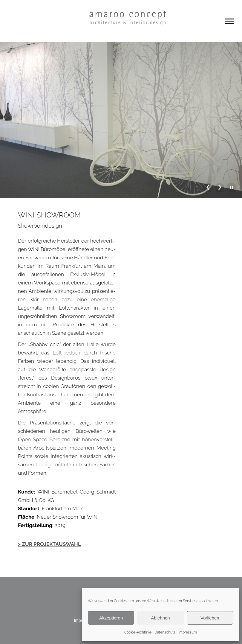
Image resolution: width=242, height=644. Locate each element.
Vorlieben (210, 618)
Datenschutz (165, 632)
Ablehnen (160, 618)
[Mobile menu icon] (229, 21)
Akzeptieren (111, 618)
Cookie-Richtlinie (138, 632)
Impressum (188, 632)
